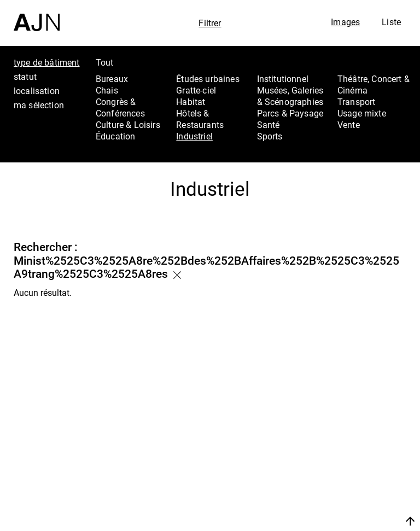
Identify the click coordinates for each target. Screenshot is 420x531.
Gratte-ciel (196, 90)
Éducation (115, 136)
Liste (391, 22)
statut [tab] (25, 77)
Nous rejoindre (354, 508)
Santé (269, 125)
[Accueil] (37, 16)
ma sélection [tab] (39, 105)
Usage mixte (362, 113)
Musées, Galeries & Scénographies (290, 96)
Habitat (191, 102)
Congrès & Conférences (120, 107)
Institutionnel (283, 79)
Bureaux (112, 79)
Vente (349, 125)
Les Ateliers (358, 454)
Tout (105, 62)
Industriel (194, 136)
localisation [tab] (37, 91)
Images (345, 22)
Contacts (351, 484)
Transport (356, 102)
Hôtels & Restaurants (200, 119)
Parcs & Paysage (290, 113)
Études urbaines (208, 79)
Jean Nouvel (360, 440)
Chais (107, 90)
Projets (346, 469)
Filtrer (210, 23)
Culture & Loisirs (128, 125)
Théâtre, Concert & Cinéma (374, 84)
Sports (270, 136)
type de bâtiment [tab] (47, 62)
